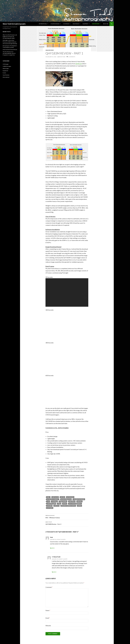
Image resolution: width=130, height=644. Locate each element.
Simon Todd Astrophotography (14, 24)
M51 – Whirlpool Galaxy (67, 516)
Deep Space (72, 501)
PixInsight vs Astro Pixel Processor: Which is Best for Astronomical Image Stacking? (10, 42)
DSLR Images (76, 24)
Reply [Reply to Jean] (53, 548)
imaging (80, 501)
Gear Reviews (96, 24)
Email (48, 618)
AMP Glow (55, 497)
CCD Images (66, 24)
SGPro (80, 506)
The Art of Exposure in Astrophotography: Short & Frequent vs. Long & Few (9, 53)
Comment (49, 587)
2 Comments (72, 57)
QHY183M (49, 506)
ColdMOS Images (55, 24)
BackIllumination (66, 499)
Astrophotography (53, 499)
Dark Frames (63, 501)
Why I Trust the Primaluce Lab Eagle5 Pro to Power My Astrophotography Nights (10, 37)
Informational (43, 24)
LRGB (59, 504)
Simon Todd (62, 57)
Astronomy (70, 497)
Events (4, 73)
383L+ (48, 497)
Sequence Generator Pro (68, 506)
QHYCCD (79, 64)
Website (48, 626)
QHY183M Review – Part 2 (67, 523)
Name (48, 610)
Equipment (85, 24)
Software (50, 508)
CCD (48, 501)
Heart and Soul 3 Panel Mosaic (10, 50)
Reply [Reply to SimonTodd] (55, 572)
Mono (65, 504)
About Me (106, 24)
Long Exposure (51, 504)
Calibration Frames (79, 499)
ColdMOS (54, 501)
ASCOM (63, 497)
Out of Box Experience (75, 504)
